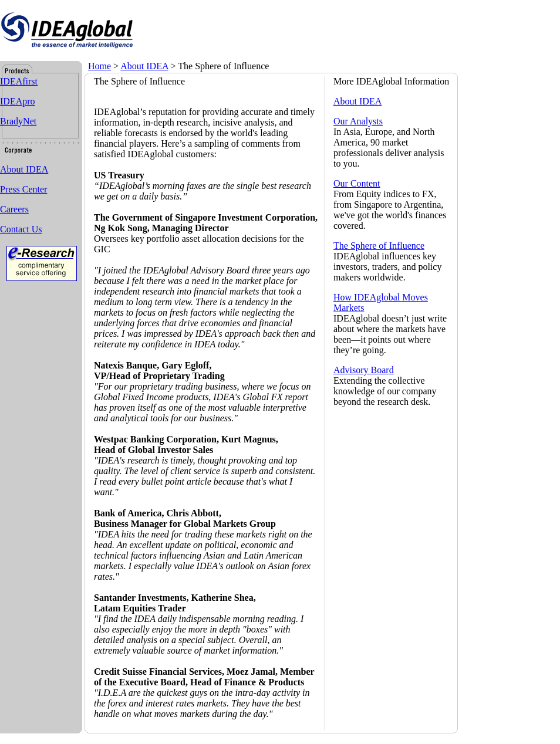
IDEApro (18, 101)
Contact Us (21, 229)
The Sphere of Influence (379, 246)
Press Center (23, 189)
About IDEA (144, 66)
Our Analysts (358, 121)
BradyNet (18, 121)
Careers (14, 209)
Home (99, 66)
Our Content (357, 183)
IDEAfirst (19, 81)
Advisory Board (364, 370)
